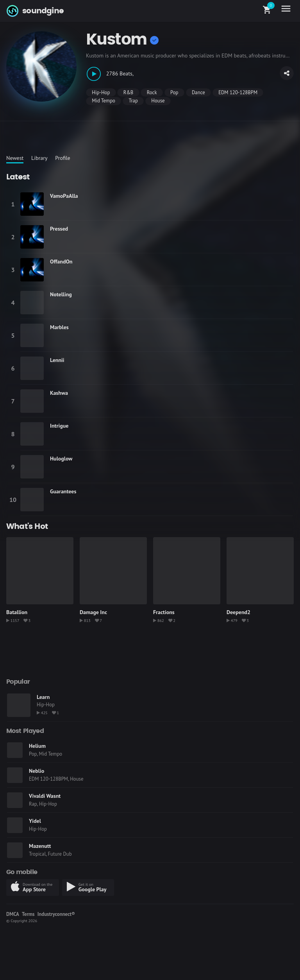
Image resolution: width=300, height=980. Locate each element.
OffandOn (61, 262)
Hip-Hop (101, 92)
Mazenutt (40, 846)
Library (39, 158)
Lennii (57, 360)
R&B (129, 92)
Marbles (59, 327)
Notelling (61, 294)
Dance (198, 92)
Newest (15, 158)
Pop (174, 92)
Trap (133, 101)
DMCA (13, 914)
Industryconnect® (56, 914)
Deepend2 (238, 612)
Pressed (59, 229)
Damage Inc (93, 612)
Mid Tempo (104, 101)
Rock (152, 92)
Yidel (35, 821)
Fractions (164, 612)
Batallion (17, 612)
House (158, 101)
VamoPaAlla (64, 196)
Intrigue (59, 426)
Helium (37, 746)
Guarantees (63, 491)
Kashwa (59, 393)
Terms (28, 914)
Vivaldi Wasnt (45, 796)
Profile (62, 158)
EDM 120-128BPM (238, 92)
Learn (43, 697)
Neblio (37, 771)
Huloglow (61, 459)
